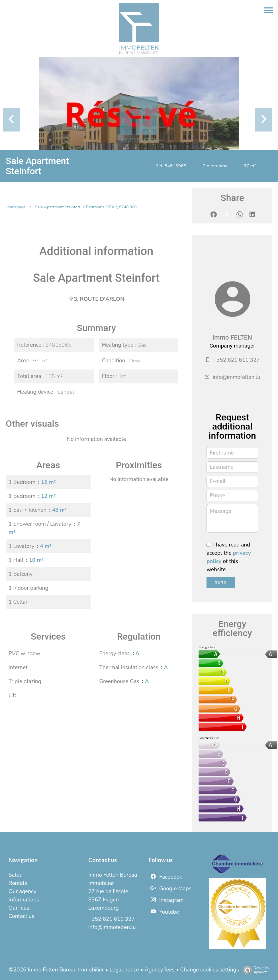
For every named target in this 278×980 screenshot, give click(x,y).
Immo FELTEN (232, 337)
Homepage (16, 207)
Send (221, 582)
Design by (255, 970)
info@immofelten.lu (237, 377)
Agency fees (160, 970)
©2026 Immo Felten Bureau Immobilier (56, 970)
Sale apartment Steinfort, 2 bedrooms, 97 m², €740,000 (86, 207)
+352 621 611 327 (237, 360)
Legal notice (124, 970)
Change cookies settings (210, 970)
